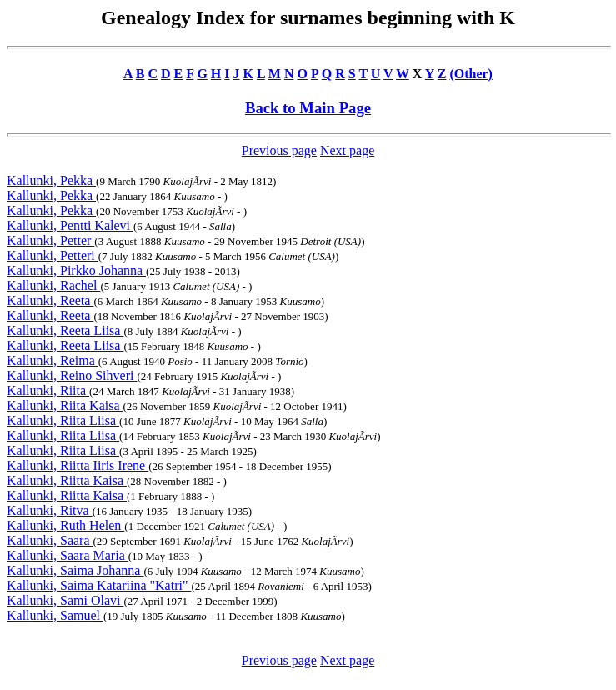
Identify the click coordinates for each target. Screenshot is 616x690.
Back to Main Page (308, 108)
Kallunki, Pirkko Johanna (76, 270)
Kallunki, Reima (53, 360)
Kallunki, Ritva (50, 510)
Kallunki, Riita (48, 390)
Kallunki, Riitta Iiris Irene (78, 465)
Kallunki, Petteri (53, 255)
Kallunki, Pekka (51, 180)
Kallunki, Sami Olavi (65, 600)
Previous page (279, 150)
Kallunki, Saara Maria (68, 555)
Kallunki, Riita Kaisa (65, 405)
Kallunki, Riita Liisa (63, 420)
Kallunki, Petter (50, 240)
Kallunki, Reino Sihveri (72, 375)
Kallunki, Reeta (50, 300)
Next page (347, 150)
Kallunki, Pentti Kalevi (70, 225)
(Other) (471, 74)
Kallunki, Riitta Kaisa (67, 480)
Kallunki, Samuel (55, 615)
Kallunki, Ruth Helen (65, 525)
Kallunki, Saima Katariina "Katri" (99, 585)
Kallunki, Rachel (53, 285)
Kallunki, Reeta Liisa (65, 330)
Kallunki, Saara (50, 540)
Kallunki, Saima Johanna (75, 570)
